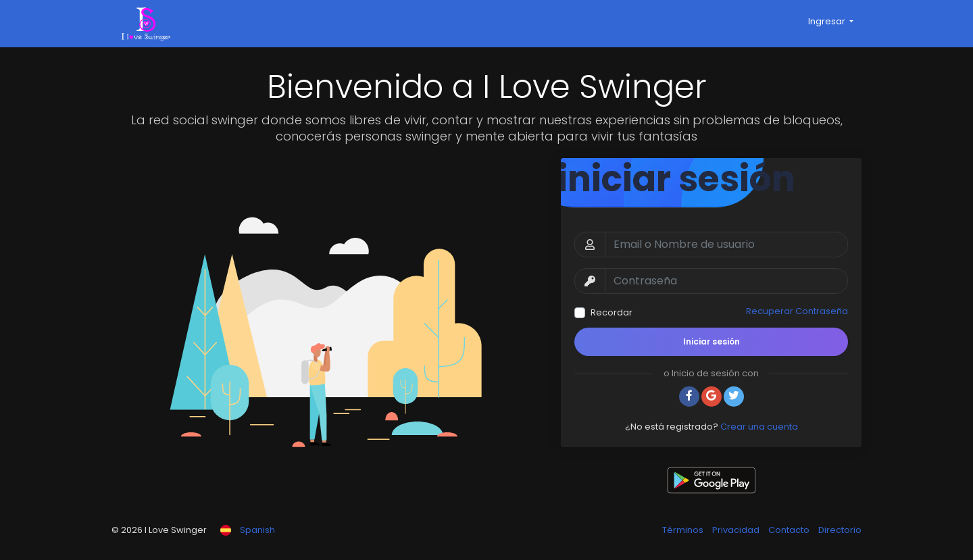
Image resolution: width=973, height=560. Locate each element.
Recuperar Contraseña (797, 311)
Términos (684, 530)
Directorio (840, 530)
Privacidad (737, 530)
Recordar (612, 312)
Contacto (790, 530)
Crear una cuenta (759, 427)
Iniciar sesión (712, 341)
